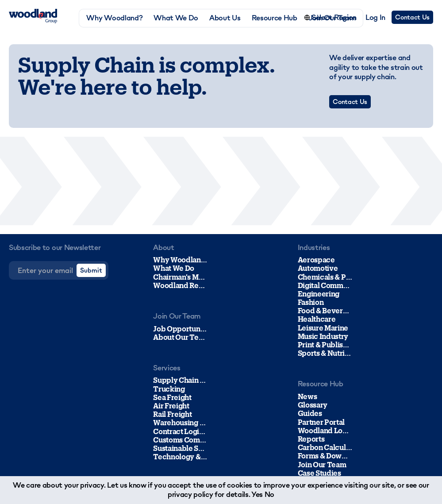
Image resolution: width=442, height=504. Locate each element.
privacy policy (190, 494)
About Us (225, 18)
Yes (257, 494)
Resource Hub (275, 18)
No (269, 494)
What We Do (176, 18)
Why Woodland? (114, 18)
